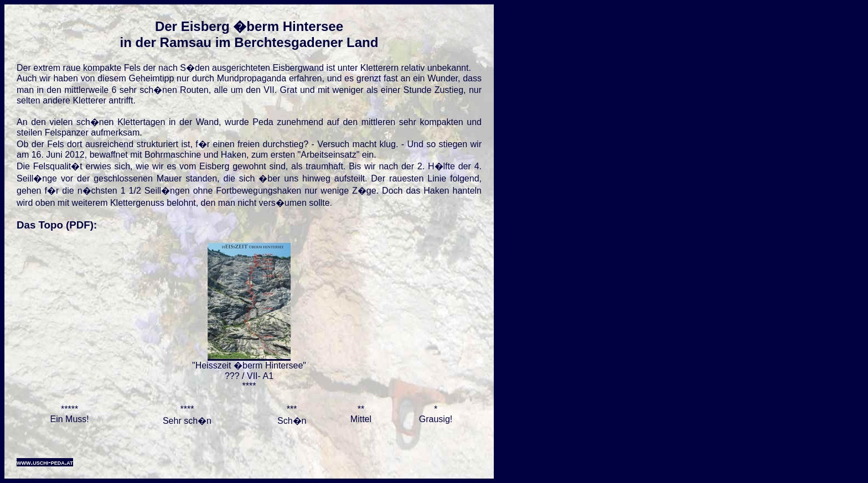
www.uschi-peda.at (45, 462)
